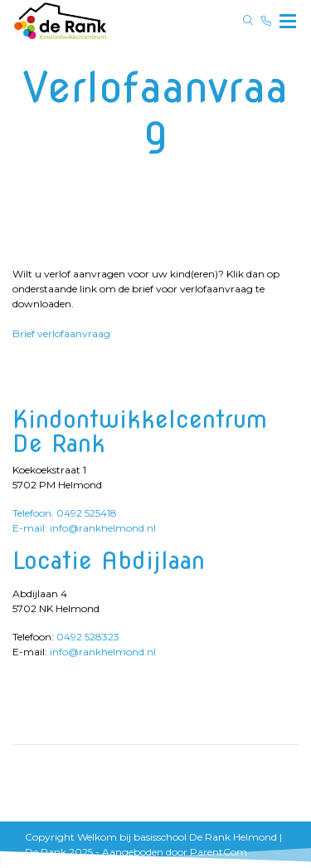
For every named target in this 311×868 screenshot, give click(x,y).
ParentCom (219, 852)
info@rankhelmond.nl (103, 652)
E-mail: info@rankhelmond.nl (84, 528)
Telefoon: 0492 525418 (65, 513)
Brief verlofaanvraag (61, 333)
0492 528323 (88, 637)
